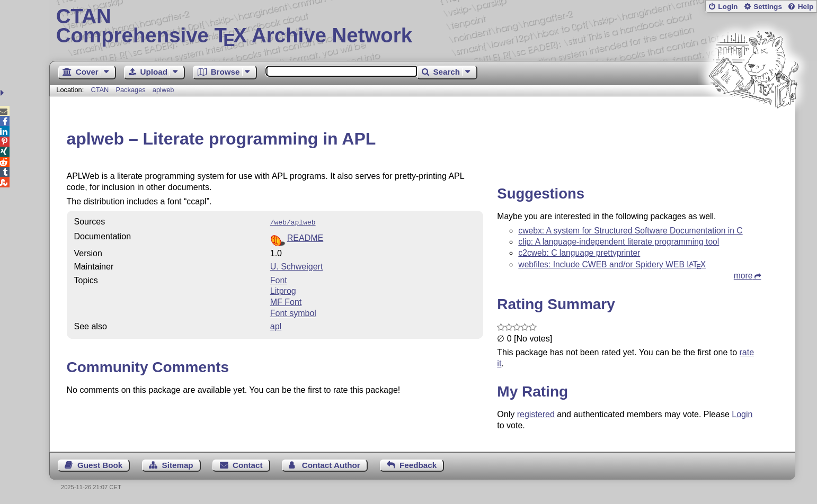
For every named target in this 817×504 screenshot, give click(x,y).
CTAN (100, 90)
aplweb (163, 90)
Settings (768, 7)
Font (279, 279)
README (305, 237)
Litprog (283, 290)
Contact (248, 465)
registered (536, 414)
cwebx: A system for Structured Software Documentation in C (630, 231)
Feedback (418, 465)
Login (728, 7)
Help (806, 7)
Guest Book (100, 465)
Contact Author (331, 465)
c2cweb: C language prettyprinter (579, 253)
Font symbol (293, 312)
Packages (131, 90)
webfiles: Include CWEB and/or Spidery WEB (612, 264)
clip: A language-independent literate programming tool (619, 242)
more (743, 276)
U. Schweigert (297, 265)
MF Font (286, 301)
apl (276, 325)
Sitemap (178, 465)
